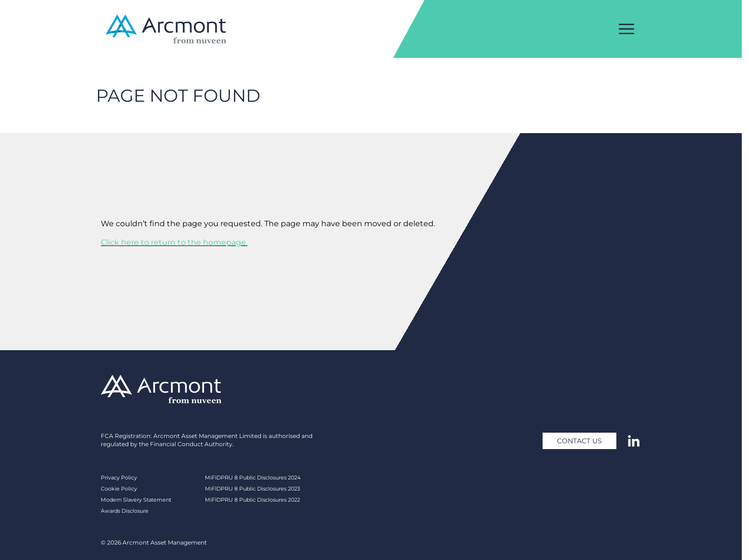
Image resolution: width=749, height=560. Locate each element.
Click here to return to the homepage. (174, 242)
